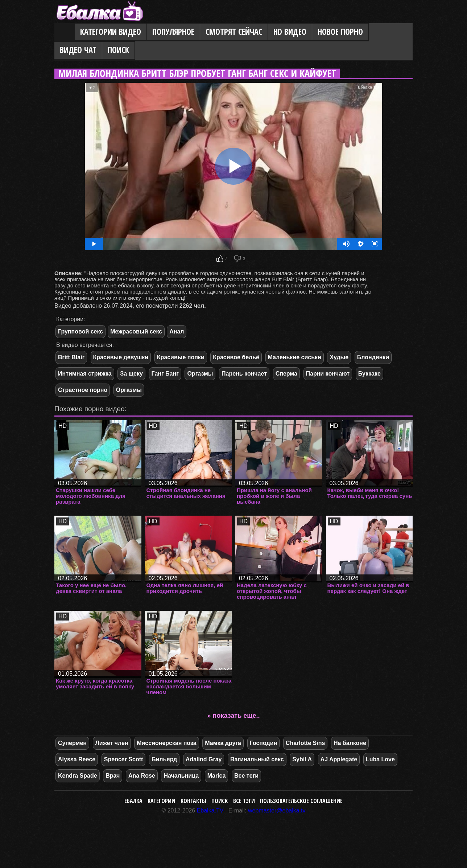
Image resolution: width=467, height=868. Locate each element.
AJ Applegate (339, 759)
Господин (264, 743)
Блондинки (373, 357)
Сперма (286, 374)
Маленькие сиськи (295, 357)
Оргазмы (200, 374)
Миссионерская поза (166, 743)
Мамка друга (223, 743)
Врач (113, 776)
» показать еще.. (234, 716)
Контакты (193, 801)
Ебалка (133, 801)
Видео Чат (78, 50)
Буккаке (369, 374)
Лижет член (112, 743)
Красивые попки (181, 357)
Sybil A (302, 759)
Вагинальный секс (257, 759)
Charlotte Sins (305, 743)
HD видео (290, 32)
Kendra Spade (78, 776)
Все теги (246, 776)
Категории (161, 801)
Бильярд (164, 759)
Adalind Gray (204, 759)
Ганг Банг (165, 374)
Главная (65, 32)
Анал (177, 331)
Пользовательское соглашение (301, 801)
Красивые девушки (121, 357)
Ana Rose (142, 776)
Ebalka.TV (210, 810)
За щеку (131, 374)
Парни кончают (328, 374)
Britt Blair (71, 357)
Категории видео (111, 32)
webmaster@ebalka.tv (277, 810)
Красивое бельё (236, 357)
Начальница (181, 776)
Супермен (72, 743)
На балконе (350, 743)
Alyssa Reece (77, 759)
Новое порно (340, 32)
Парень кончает (244, 374)
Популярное (173, 32)
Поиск (118, 50)
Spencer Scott (124, 759)
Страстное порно (83, 390)
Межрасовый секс (136, 331)
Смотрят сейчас (234, 32)
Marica (217, 776)
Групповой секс (80, 331)
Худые (339, 357)
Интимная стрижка (85, 374)
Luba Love (380, 759)
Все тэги (244, 801)
